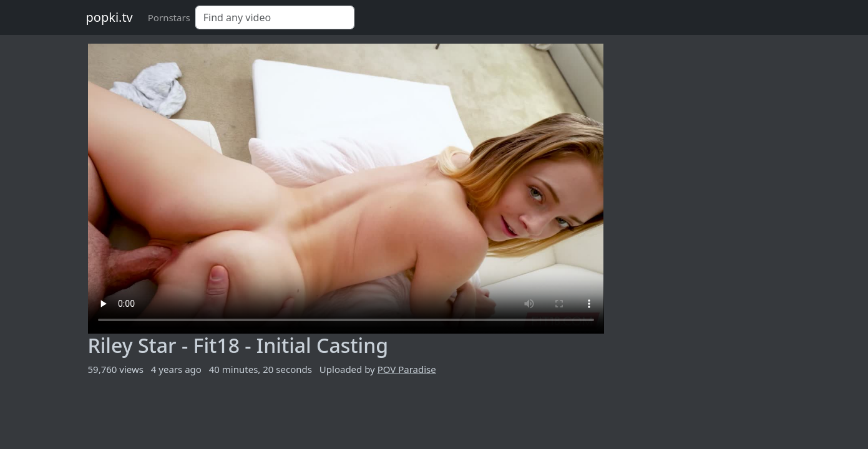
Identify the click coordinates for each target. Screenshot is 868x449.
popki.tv (110, 17)
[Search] (275, 17)
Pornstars (169, 17)
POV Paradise (407, 369)
